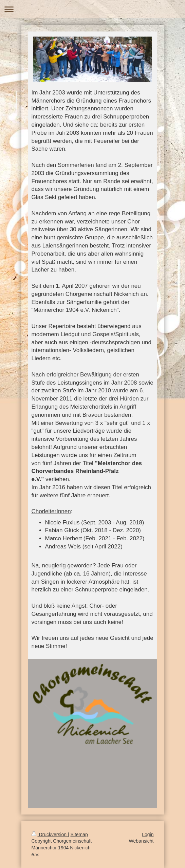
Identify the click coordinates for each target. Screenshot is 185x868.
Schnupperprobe (96, 590)
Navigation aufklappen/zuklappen (92, 9)
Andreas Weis (63, 547)
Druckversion (50, 834)
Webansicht (141, 841)
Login (148, 834)
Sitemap (79, 834)
